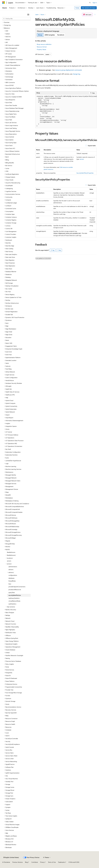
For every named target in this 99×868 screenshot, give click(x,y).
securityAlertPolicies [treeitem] (15, 595)
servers (82, 159)
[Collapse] (28, 15)
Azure (42, 14)
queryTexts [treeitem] (12, 592)
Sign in (95, 3)
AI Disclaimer (6, 862)
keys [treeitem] (10, 584)
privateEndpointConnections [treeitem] (17, 587)
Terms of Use (52, 862)
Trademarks (61, 862)
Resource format (42, 47)
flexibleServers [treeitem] (11, 552)
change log (76, 74)
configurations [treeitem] (13, 575)
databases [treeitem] (11, 578)
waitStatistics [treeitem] (12, 604)
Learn (37, 14)
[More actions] (95, 15)
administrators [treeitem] (13, 567)
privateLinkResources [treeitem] (15, 590)
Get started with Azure (89, 8)
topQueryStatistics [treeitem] (14, 598)
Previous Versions (18, 862)
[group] (66, 111)
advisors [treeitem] (11, 569)
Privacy (42, 862)
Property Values (41, 49)
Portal (77, 8)
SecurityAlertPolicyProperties (85, 173)
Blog (26, 862)
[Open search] (90, 3)
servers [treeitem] (9, 561)
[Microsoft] (4, 3)
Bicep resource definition (44, 44)
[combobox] (16, 19)
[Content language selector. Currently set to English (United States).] (11, 857)
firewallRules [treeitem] (12, 581)
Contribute (35, 862)
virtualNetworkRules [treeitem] (14, 601)
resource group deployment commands (68, 70)
